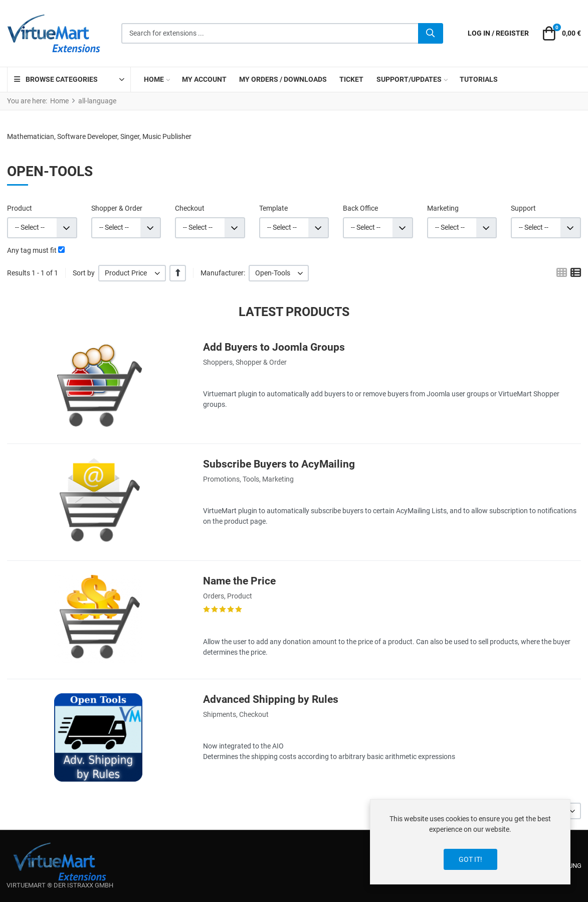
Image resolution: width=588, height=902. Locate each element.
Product (20, 208)
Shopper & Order (117, 208)
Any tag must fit (32, 250)
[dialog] (470, 842)
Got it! (470, 859)
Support (523, 208)
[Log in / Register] (498, 33)
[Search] (431, 34)
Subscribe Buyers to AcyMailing (279, 464)
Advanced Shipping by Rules (271, 699)
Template (273, 208)
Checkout (190, 208)
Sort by (84, 273)
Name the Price (239, 581)
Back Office (360, 208)
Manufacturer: (223, 273)
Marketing (443, 208)
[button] (560, 34)
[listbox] (132, 273)
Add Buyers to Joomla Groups (274, 347)
